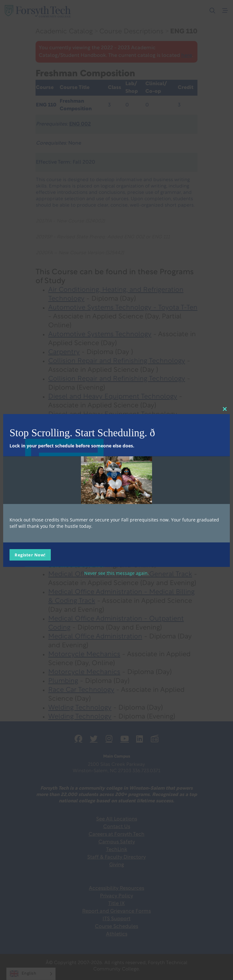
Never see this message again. (117, 573)
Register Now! (30, 555)
